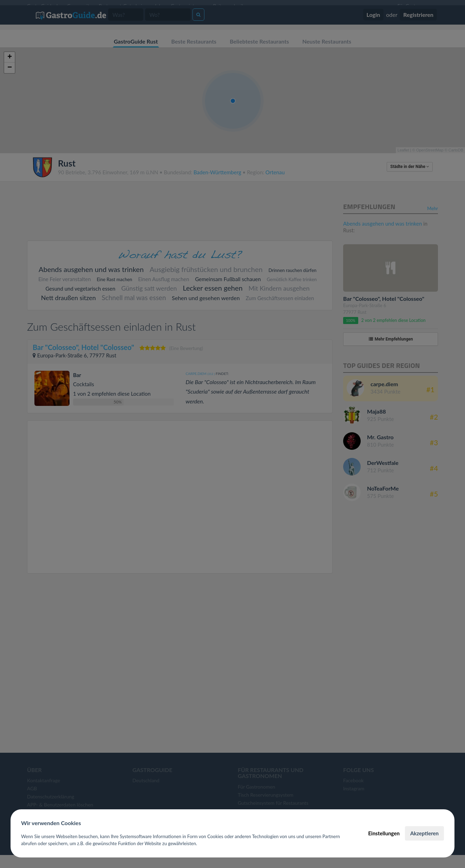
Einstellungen (384, 833)
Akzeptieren (424, 833)
